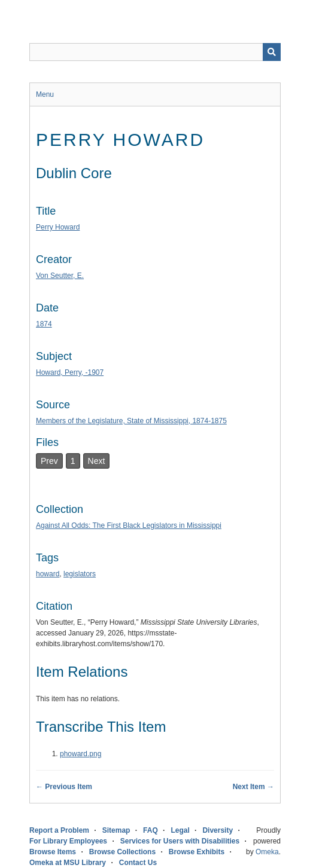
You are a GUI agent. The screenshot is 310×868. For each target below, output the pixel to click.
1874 (44, 324)
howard (48, 574)
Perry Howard (58, 227)
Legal (180, 830)
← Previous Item (64, 787)
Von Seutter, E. (60, 276)
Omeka (267, 852)
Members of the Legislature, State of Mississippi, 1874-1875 (131, 421)
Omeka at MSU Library (68, 863)
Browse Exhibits (197, 852)
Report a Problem (59, 830)
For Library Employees (68, 841)
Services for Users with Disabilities (180, 841)
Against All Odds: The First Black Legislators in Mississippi (129, 525)
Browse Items (53, 852)
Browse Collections (122, 852)
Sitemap (116, 830)
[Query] (155, 52)
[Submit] (272, 52)
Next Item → (253, 787)
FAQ (151, 830)
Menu (45, 94)
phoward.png (80, 754)
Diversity (218, 830)
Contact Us (138, 863)
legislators (80, 574)
